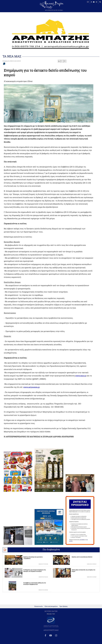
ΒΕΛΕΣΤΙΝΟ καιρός (12, 8)
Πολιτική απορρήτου (51, 615)
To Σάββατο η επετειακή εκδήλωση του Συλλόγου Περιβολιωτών (35, 587)
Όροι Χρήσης (64, 615)
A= (65, 61)
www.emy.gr (82, 379)
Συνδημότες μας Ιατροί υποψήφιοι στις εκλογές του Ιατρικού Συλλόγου (35, 574)
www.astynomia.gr (37, 390)
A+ (59, 61)
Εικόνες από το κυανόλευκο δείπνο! (82, 560)
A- (62, 61)
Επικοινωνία (39, 615)
